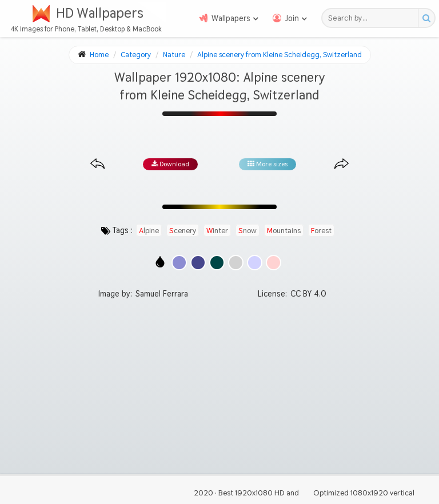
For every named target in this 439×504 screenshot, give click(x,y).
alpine (149, 230)
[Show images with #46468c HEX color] (198, 263)
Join (292, 18)
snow (248, 230)
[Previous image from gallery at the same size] (97, 164)
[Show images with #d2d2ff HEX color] (255, 263)
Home (99, 55)
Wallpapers (231, 18)
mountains (284, 230)
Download (170, 164)
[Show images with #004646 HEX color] (217, 263)
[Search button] (426, 18)
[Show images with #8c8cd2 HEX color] (179, 263)
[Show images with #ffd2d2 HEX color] (274, 263)
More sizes (268, 164)
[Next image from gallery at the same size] (342, 164)
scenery (183, 230)
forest (321, 230)
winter (217, 230)
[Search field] (373, 18)
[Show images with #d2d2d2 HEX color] (236, 263)
